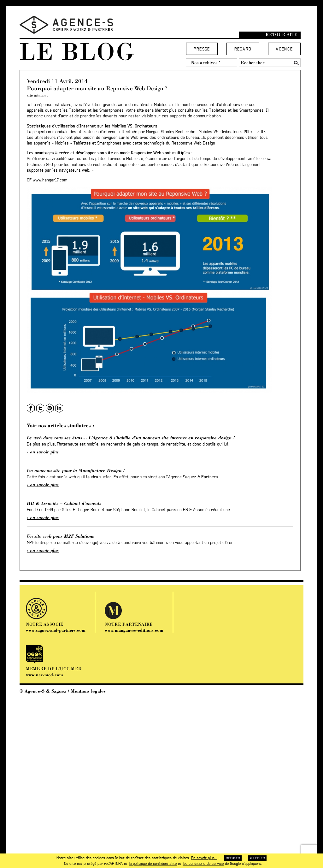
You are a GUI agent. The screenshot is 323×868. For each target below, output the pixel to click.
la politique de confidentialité (153, 864)
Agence (284, 49)
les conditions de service (203, 864)
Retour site (282, 35)
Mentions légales (88, 691)
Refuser (233, 858)
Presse (202, 49)
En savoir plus (44, 452)
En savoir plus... (204, 858)
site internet (37, 95)
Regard (243, 49)
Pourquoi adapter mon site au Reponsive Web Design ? (97, 88)
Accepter (257, 858)
